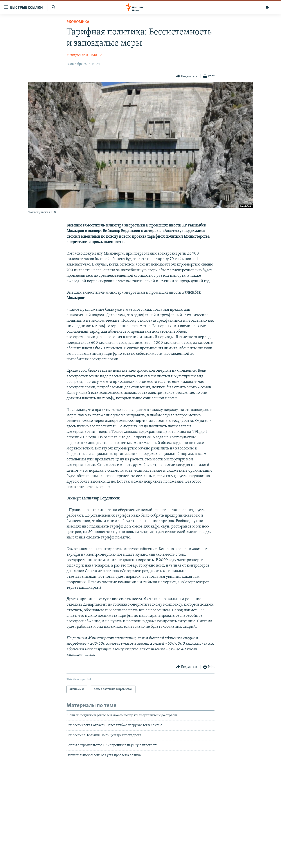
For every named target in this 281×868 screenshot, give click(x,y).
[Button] (187, 76)
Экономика (78, 22)
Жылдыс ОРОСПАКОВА (85, 55)
